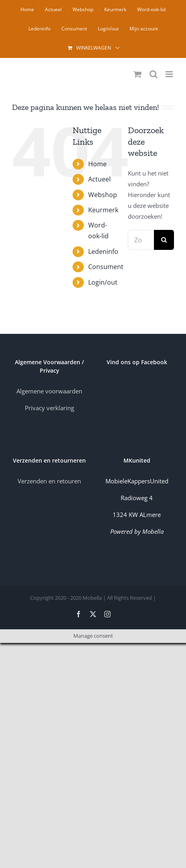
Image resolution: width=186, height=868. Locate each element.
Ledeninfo (103, 251)
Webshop (103, 195)
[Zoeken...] (141, 240)
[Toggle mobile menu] (170, 74)
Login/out (103, 282)
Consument (106, 267)
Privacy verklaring (50, 408)
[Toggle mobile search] (154, 74)
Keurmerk (103, 210)
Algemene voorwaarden (49, 391)
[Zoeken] (164, 240)
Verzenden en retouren (49, 481)
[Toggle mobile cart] (137, 74)
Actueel (99, 179)
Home (97, 164)
